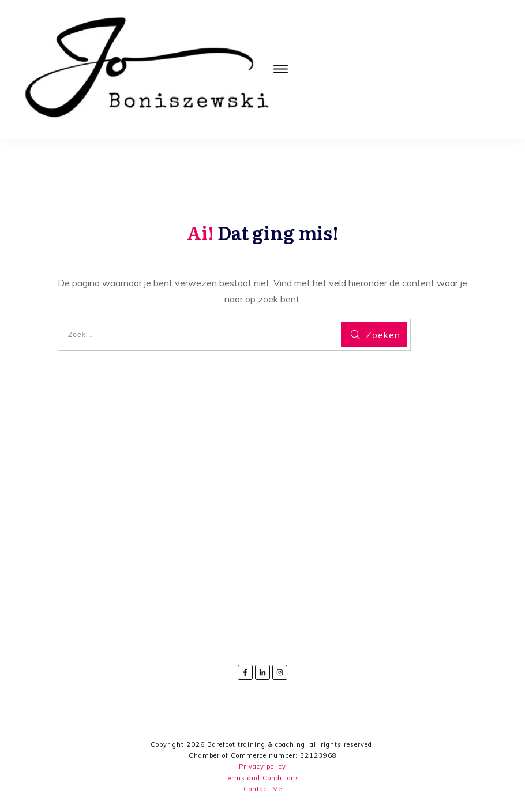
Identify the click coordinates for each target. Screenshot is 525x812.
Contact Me (263, 789)
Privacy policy (262, 767)
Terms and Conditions (262, 778)
